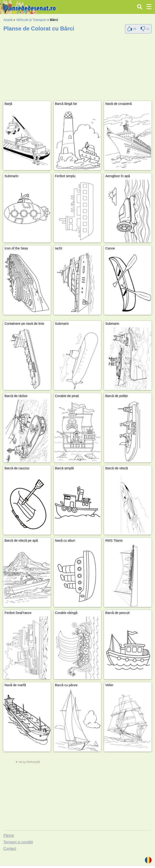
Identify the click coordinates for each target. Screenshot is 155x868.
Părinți (8, 836)
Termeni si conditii (18, 842)
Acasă (8, 20)
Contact (10, 849)
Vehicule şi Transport (31, 20)
